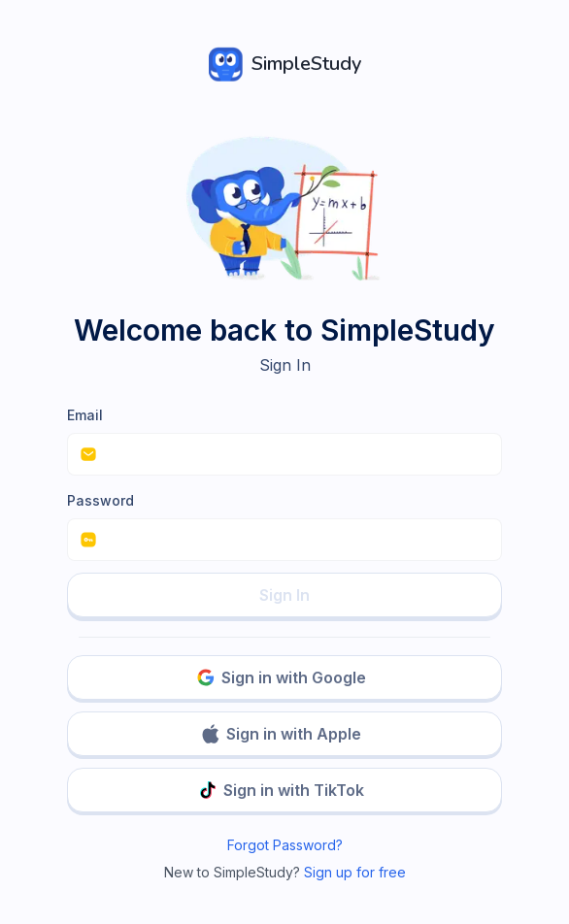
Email (85, 415)
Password (100, 500)
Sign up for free (355, 872)
